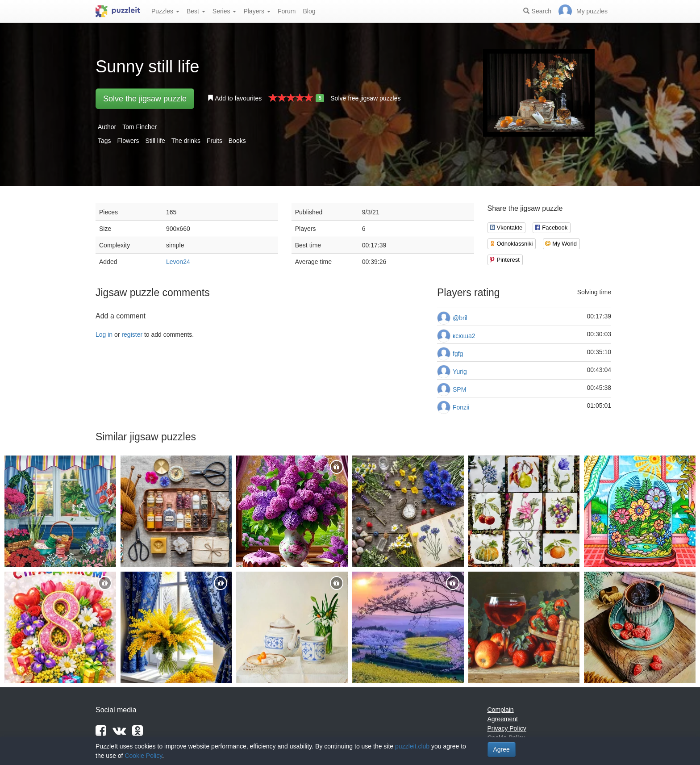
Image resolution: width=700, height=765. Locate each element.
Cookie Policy (143, 756)
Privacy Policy (507, 728)
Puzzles (165, 11)
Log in (104, 334)
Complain (501, 710)
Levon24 (178, 262)
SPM (459, 389)
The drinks (186, 141)
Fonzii (461, 407)
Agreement (503, 719)
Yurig (460, 372)
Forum (287, 11)
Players (257, 11)
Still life (155, 141)
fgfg (458, 354)
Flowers (128, 141)
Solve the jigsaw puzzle (145, 99)
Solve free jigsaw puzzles (365, 98)
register (132, 334)
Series (225, 11)
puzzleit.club (412, 746)
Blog (309, 11)
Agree (502, 749)
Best (196, 11)
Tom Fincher (140, 127)
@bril (460, 318)
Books (237, 141)
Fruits (215, 141)
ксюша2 (464, 336)
